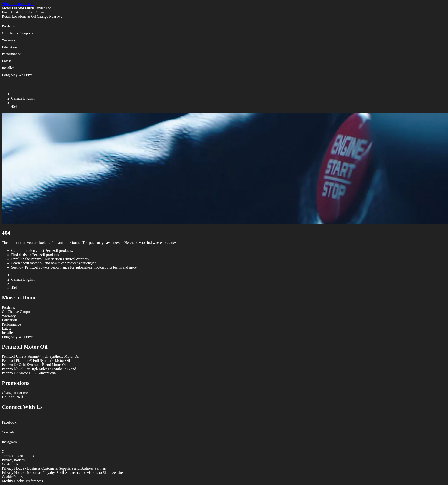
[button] (224, 28)
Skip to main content (17, 4)
